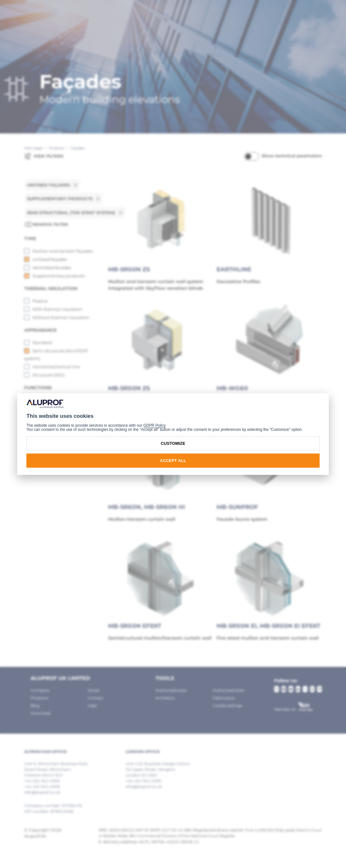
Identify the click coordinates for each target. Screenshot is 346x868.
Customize (173, 443)
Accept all (173, 461)
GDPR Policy (154, 425)
